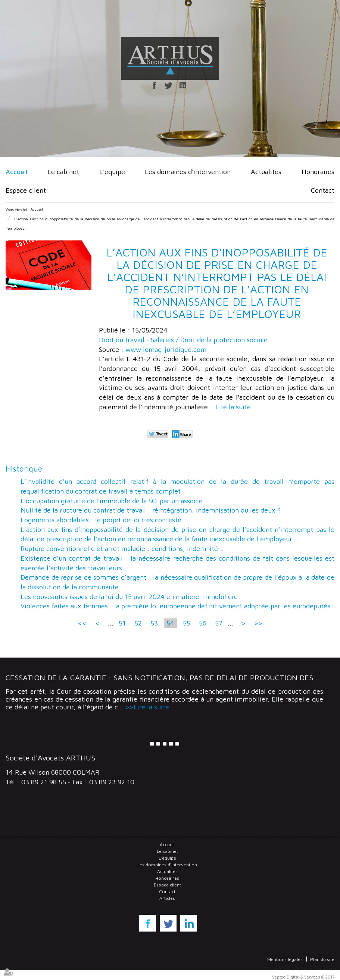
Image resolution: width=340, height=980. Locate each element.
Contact (323, 190)
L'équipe (112, 172)
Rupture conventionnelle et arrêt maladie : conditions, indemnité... (122, 549)
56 (203, 623)
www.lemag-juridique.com (166, 349)
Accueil (16, 172)
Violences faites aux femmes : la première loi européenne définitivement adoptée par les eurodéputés (175, 606)
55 (187, 623)
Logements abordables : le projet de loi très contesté (101, 520)
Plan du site (322, 959)
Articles (167, 898)
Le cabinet (63, 172)
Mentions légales (285, 959)
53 (154, 623)
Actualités (266, 172)
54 (170, 623)
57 (219, 623)
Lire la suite (233, 407)
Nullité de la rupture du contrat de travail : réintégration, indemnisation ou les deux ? (151, 510)
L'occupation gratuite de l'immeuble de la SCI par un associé (112, 501)
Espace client (26, 190)
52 (138, 623)
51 (122, 623)
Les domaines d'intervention (188, 172)
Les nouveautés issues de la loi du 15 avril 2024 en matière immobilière (129, 597)
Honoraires (318, 172)
